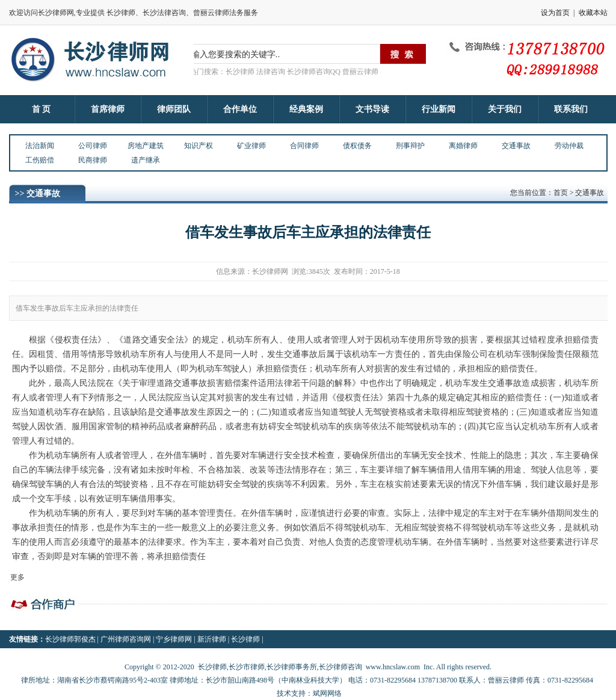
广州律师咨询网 (126, 639)
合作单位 (240, 109)
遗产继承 (146, 160)
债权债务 (357, 146)
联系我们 (571, 109)
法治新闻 (40, 146)
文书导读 (372, 109)
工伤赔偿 (40, 160)
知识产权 (199, 146)
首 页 (42, 109)
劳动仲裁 (569, 146)
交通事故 (516, 146)
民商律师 (93, 160)
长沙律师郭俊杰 (70, 639)
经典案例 (306, 109)
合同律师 (304, 146)
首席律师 (108, 109)
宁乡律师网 (174, 639)
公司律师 (93, 146)
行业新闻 (439, 109)
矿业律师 (251, 146)
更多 (17, 577)
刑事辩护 (410, 146)
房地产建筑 (146, 146)
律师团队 (174, 109)
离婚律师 (463, 146)
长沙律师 (245, 639)
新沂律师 (212, 639)
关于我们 (505, 109)
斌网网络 (327, 693)
